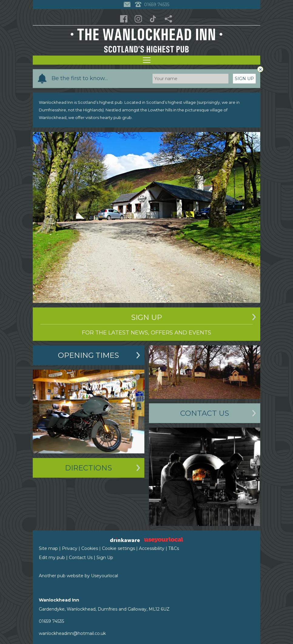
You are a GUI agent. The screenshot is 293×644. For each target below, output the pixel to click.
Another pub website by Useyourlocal (78, 576)
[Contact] (128, 5)
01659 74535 (51, 621)
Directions (88, 468)
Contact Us (205, 413)
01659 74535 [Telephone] (152, 5)
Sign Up (244, 79)
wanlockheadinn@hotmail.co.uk (72, 633)
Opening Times (88, 355)
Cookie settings (118, 548)
